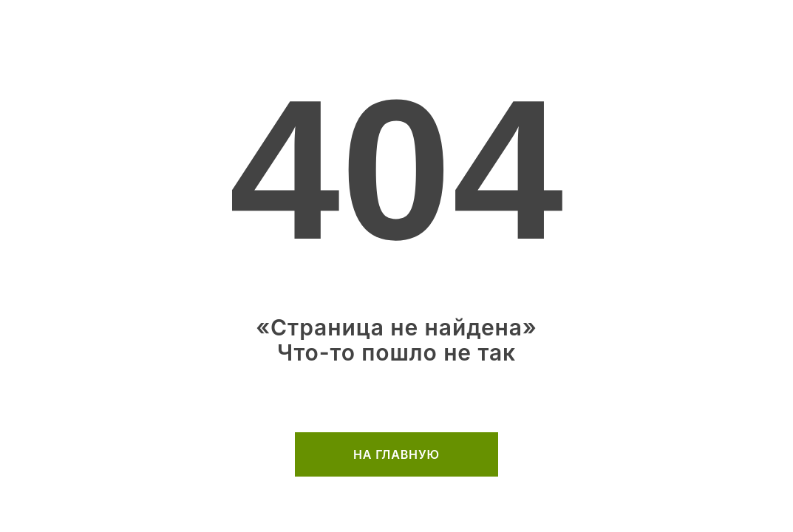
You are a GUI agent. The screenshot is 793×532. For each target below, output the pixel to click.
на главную (396, 454)
